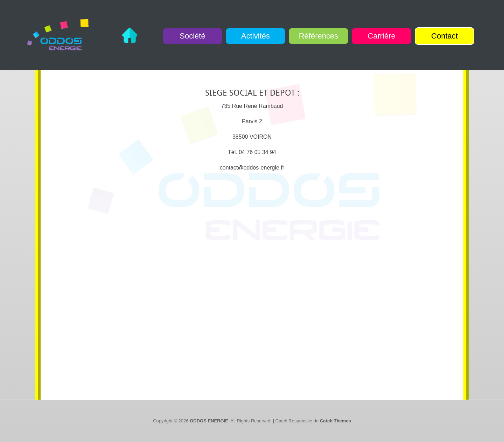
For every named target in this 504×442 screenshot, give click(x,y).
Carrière (381, 36)
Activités (255, 36)
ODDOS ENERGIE (209, 421)
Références (319, 36)
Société (192, 36)
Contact (444, 36)
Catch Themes (335, 421)
